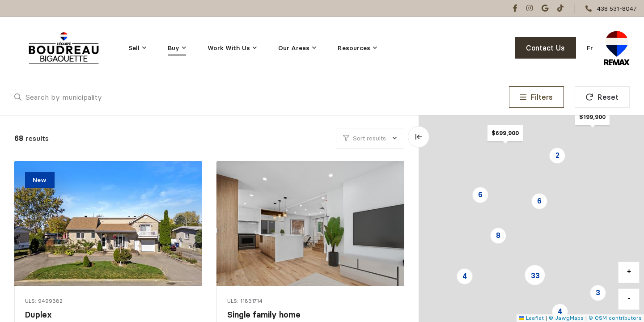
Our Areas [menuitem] (294, 48)
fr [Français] (590, 48)
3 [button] (598, 292)
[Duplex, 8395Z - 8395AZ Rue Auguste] (109, 223)
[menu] (137, 48)
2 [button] (557, 155)
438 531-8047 (617, 8)
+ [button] (629, 272)
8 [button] (498, 235)
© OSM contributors (615, 318)
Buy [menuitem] (174, 48)
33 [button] (535, 275)
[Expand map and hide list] (419, 137)
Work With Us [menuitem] (229, 48)
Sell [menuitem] (134, 48)
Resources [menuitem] (354, 48)
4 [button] (560, 311)
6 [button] (480, 195)
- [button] (629, 299)
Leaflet (531, 318)
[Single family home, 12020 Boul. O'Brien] (311, 223)
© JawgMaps (566, 318)
